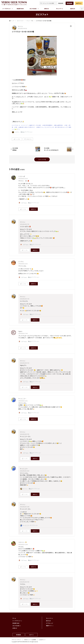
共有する (28, 139)
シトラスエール (16, 125)
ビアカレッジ (50, 623)
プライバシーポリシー (17, 640)
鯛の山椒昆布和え (59, 125)
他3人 (30, 341)
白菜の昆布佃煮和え (48, 125)
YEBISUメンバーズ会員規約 (30, 640)
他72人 (22, 132)
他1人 (31, 453)
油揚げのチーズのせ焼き (35, 125)
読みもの (73, 9)
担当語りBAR (20, 9)
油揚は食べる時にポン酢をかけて (27, 127)
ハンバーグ (25, 125)
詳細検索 (61, 3)
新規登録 (70, 3)
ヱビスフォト (20, 21)
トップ (12, 21)
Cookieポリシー (42, 640)
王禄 (16, 127)
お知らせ (46, 9)
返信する (33, 209)
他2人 (30, 203)
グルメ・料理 (30, 21)
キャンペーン (60, 9)
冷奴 (66, 125)
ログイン (79, 3)
